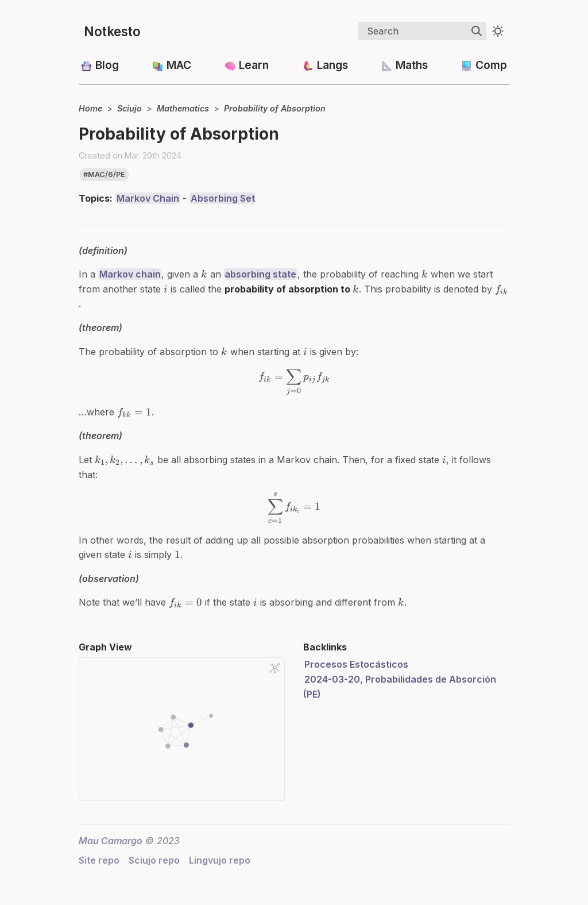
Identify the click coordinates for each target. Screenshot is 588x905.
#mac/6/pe (104, 174)
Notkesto (112, 31)
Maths (412, 65)
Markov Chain (148, 198)
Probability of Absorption (275, 108)
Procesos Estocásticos (356, 664)
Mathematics (183, 108)
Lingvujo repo (220, 860)
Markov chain (130, 274)
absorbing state (260, 274)
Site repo (99, 860)
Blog (107, 65)
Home (90, 108)
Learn (254, 65)
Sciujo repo (154, 860)
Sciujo (129, 108)
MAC (179, 65)
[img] (477, 31)
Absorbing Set (223, 198)
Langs (332, 65)
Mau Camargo (111, 841)
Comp (491, 65)
